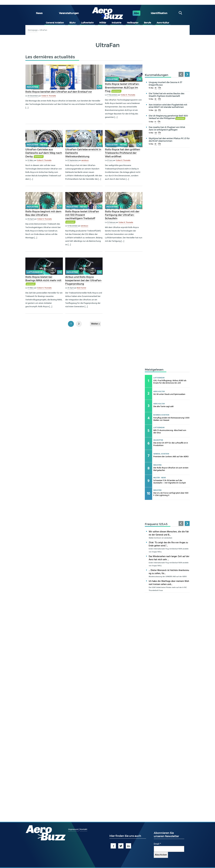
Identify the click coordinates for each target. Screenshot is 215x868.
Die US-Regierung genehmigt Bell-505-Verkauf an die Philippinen (168, 117)
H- (156, 122)
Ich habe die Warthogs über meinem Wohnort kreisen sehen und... (169, 583)
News (39, 13)
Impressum (74, 829)
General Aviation (55, 23)
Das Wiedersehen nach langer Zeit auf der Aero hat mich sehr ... (169, 558)
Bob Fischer (82, 288)
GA (156, 110)
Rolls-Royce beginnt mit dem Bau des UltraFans (43, 213)
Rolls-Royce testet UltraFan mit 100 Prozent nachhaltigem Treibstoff (82, 215)
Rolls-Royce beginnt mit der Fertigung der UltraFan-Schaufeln (122, 215)
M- (156, 88)
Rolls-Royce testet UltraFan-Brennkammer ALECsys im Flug (122, 87)
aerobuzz (85, 160)
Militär (103, 23)
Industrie (117, 23)
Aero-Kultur (163, 23)
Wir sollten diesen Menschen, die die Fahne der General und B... (169, 533)
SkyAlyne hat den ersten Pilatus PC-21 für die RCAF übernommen (169, 140)
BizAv (72, 23)
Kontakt (84, 829)
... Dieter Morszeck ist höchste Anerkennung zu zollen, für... (169, 572)
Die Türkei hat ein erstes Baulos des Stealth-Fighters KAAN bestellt (167, 95)
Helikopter (133, 23)
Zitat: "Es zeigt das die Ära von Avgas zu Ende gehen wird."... (168, 544)
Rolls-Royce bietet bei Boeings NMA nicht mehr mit (43, 279)
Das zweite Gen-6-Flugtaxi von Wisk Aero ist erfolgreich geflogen (167, 128)
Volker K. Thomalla (49, 96)
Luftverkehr (87, 23)
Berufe (148, 23)
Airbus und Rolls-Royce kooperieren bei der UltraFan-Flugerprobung (84, 280)
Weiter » (95, 324)
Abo (136, 13)
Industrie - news (37, 145)
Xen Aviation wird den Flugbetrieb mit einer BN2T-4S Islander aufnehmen (168, 106)
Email (157, 844)
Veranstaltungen (69, 13)
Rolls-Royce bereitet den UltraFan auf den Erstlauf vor (59, 92)
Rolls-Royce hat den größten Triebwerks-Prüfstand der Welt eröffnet (123, 153)
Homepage (33, 30)
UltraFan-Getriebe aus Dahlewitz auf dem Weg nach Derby (44, 153)
